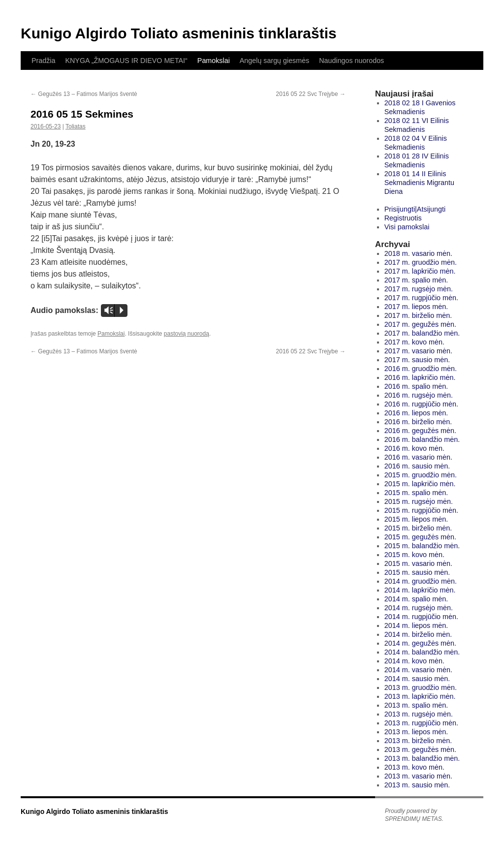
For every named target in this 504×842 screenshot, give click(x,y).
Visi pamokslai (407, 227)
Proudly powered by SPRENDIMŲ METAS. (414, 815)
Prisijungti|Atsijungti (415, 209)
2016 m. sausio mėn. (417, 466)
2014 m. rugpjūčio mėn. (421, 617)
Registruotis (403, 218)
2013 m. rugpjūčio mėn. (421, 723)
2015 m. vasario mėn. (418, 563)
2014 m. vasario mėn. (418, 670)
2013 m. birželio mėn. (418, 741)
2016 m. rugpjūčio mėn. (421, 404)
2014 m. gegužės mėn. (420, 643)
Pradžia (43, 61)
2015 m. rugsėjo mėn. (419, 501)
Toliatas (76, 126)
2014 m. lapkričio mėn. (420, 590)
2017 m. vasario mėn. (418, 351)
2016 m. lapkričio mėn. (420, 377)
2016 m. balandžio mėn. (422, 439)
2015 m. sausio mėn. (417, 572)
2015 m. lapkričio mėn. (420, 484)
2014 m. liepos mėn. (416, 625)
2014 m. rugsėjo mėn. (419, 608)
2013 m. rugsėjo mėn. (419, 714)
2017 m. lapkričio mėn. (420, 271)
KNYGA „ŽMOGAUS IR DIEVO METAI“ (126, 61)
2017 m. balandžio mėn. (422, 333)
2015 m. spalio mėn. (416, 493)
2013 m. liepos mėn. (416, 732)
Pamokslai (214, 61)
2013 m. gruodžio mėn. (421, 687)
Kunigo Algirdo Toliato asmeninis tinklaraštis (179, 33)
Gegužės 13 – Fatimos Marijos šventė (84, 94)
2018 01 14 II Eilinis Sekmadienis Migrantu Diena (419, 183)
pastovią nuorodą (187, 334)
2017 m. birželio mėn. (418, 315)
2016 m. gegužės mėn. (420, 431)
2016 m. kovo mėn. (414, 448)
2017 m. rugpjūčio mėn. (421, 298)
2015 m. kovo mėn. (414, 555)
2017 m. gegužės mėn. (420, 324)
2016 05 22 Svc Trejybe (311, 94)
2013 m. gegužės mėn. (420, 749)
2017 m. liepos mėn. (416, 307)
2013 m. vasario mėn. (418, 776)
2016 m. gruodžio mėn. (421, 369)
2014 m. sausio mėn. (417, 679)
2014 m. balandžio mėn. (422, 652)
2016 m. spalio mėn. (416, 386)
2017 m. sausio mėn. (417, 360)
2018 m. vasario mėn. (418, 253)
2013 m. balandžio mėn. (422, 758)
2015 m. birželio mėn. (418, 528)
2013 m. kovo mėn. (414, 767)
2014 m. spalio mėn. (416, 599)
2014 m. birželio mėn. (418, 634)
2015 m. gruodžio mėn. (421, 475)
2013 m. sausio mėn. (417, 785)
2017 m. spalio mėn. (416, 280)
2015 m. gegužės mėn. (420, 537)
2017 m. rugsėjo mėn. (419, 289)
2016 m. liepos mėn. (416, 413)
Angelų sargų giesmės (274, 61)
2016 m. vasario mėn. (418, 457)
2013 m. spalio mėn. (416, 705)
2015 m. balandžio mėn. (422, 546)
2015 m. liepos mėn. (416, 519)
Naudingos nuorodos (351, 61)
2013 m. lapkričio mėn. (420, 696)
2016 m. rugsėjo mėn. (419, 395)
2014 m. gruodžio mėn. (421, 581)
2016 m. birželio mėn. (418, 422)
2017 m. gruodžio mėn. (421, 262)
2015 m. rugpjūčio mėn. (421, 510)
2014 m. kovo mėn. (414, 661)
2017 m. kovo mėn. (414, 342)
